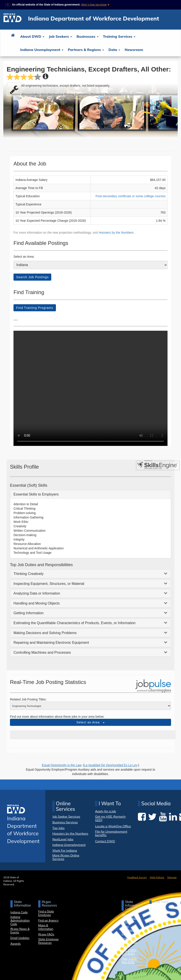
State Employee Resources (48, 941)
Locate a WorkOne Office (113, 826)
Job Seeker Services (66, 817)
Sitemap (172, 877)
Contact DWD (105, 841)
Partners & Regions (86, 50)
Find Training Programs (35, 308)
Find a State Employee (46, 913)
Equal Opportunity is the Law (61, 765)
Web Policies (157, 877)
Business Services (65, 822)
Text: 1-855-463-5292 (130, 960)
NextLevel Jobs (63, 839)
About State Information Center (129, 918)
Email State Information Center (129, 942)
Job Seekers (60, 36)
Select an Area (91, 722)
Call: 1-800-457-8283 (129, 952)
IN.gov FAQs (46, 934)
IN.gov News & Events (20, 931)
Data (114, 50)
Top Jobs (58, 828)
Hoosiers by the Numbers (117, 233)
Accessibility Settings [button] (157, 910)
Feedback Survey (137, 877)
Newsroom (134, 50)
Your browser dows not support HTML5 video (90, 388)
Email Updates (20, 938)
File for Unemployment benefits (111, 833)
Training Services (119, 36)
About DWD (32, 36)
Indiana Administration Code (20, 920)
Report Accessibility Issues (157, 920)
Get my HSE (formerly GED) (110, 818)
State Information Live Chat (132, 930)
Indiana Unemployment (42, 50)
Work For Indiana (65, 850)
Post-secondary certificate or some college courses (131, 196)
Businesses (87, 36)
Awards (15, 944)
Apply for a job (106, 811)
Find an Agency (48, 920)
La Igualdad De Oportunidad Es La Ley (111, 765)
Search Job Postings (32, 277)
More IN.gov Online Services (66, 857)
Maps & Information (46, 927)
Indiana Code (19, 912)
